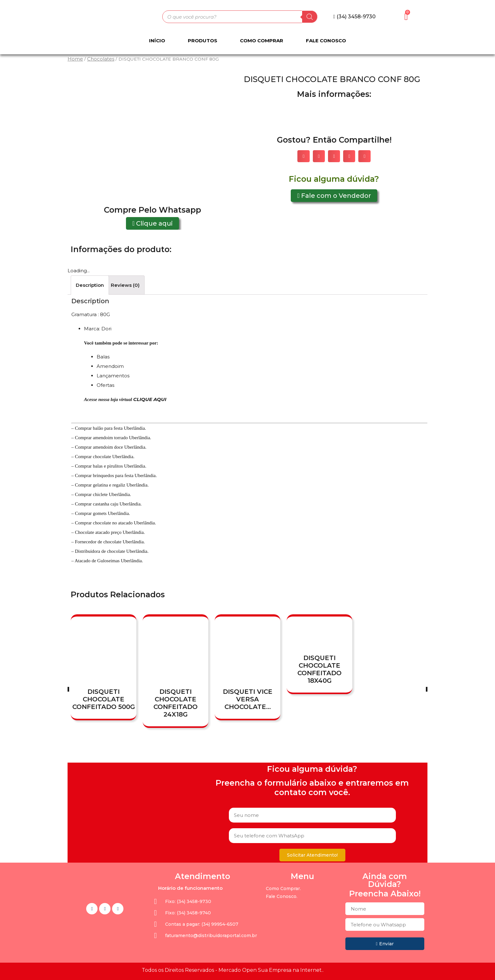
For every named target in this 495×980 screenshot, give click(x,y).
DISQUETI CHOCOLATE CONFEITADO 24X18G (176, 703)
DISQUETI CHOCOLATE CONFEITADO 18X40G (319, 670)
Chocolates (101, 59)
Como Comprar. (283, 888)
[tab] (90, 285)
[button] (355, 17)
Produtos (203, 41)
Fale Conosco (326, 41)
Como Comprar (262, 41)
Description (90, 285)
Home (75, 59)
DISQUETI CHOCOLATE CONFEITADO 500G (104, 699)
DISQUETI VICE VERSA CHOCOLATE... (248, 699)
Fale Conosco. (282, 896)
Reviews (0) (125, 285)
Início (157, 41)
